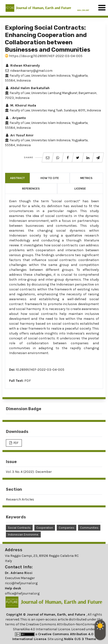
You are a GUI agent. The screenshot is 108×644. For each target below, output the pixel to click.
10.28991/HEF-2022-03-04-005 (40, 370)
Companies (67, 528)
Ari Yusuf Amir (19, 135)
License (80, 189)
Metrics (86, 178)
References (31, 189)
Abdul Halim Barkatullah (27, 88)
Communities (89, 528)
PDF (28, 381)
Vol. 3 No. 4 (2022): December (29, 472)
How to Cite (50, 178)
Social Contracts (19, 528)
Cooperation (45, 528)
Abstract (17, 178)
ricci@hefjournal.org (21, 583)
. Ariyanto (15, 118)
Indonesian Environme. (23, 535)
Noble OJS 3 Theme (80, 639)
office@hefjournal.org (22, 593)
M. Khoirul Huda (20, 105)
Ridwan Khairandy (22, 66)
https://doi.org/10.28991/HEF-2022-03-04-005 (44, 56)
